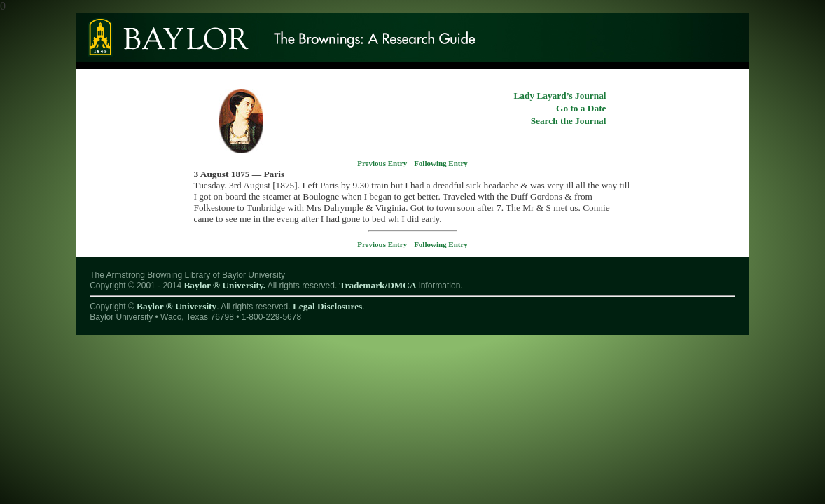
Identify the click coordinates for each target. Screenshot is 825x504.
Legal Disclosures (327, 306)
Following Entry (441, 163)
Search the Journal (569, 121)
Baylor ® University (176, 306)
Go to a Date (581, 108)
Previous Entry (383, 163)
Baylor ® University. (224, 285)
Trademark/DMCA (378, 285)
